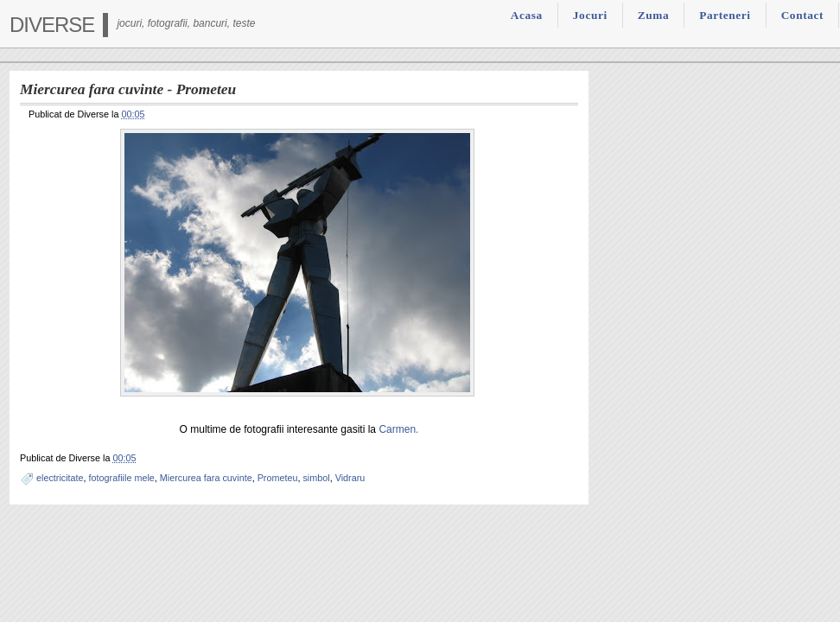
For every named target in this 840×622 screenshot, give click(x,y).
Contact (802, 15)
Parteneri (725, 15)
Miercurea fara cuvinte (206, 478)
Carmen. (398, 429)
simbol (316, 478)
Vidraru (350, 478)
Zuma (653, 15)
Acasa (527, 15)
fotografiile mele (122, 478)
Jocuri (590, 15)
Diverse (52, 25)
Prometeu (278, 478)
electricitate (60, 478)
